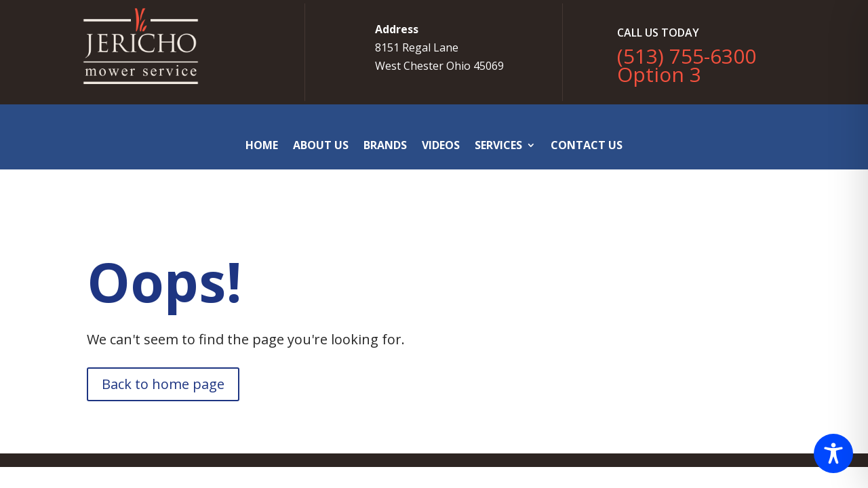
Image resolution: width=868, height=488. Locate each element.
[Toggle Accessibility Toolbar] (833, 453)
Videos (441, 145)
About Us (321, 145)
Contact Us (587, 145)
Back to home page (163, 384)
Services (498, 145)
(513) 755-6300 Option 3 (687, 65)
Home (262, 145)
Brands (385, 145)
